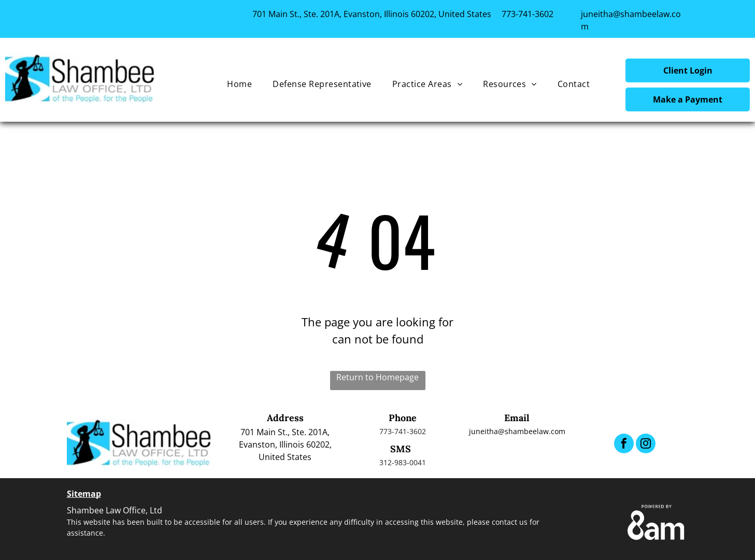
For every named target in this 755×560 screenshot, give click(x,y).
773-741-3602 (528, 14)
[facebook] (624, 445)
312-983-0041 (403, 462)
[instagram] (646, 445)
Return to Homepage (377, 377)
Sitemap (84, 494)
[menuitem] (239, 84)
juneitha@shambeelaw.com (517, 431)
